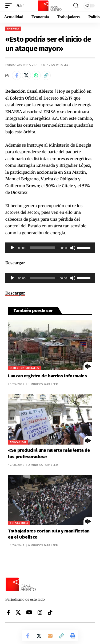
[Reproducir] (12, 248)
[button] (10, 6)
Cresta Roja (19, 523)
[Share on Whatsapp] (36, 75)
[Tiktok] (50, 612)
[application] (50, 248)
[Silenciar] (73, 248)
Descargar (15, 263)
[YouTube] (29, 612)
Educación (18, 442)
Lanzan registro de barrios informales (47, 376)
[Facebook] (8, 612)
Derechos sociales (24, 368)
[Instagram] (40, 612)
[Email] (50, 636)
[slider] (43, 248)
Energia (13, 29)
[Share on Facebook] (17, 75)
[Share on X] (26, 75)
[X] (18, 612)
